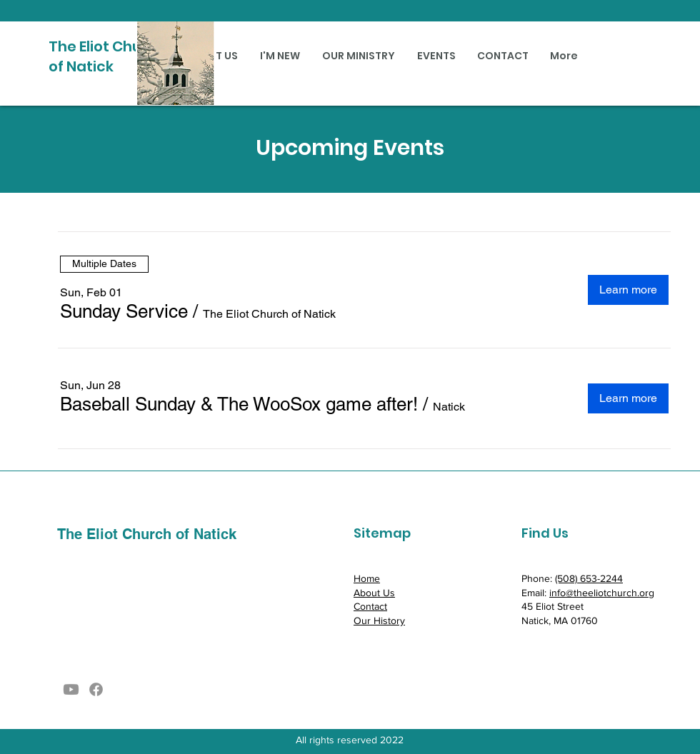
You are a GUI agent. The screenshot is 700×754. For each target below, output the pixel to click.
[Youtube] (71, 689)
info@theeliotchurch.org (602, 593)
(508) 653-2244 (589, 578)
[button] (124, 311)
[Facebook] (96, 689)
